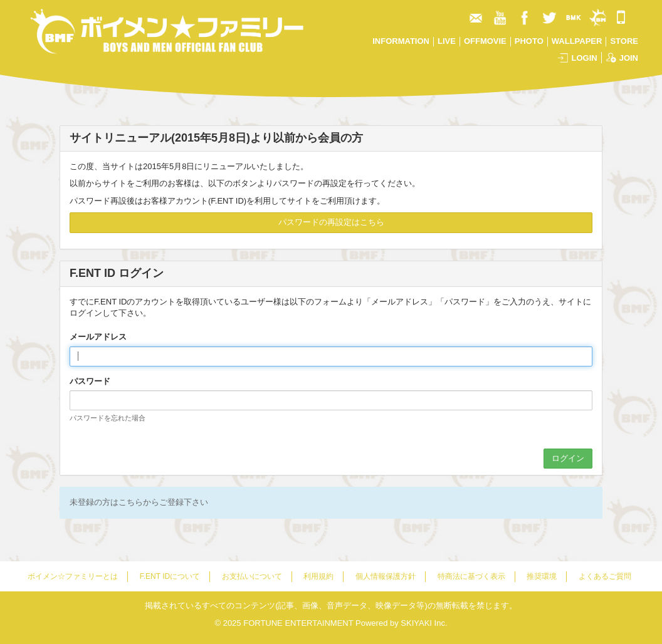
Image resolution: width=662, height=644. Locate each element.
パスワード (90, 381)
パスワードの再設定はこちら (331, 222)
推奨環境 (542, 576)
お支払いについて (252, 576)
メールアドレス (98, 337)
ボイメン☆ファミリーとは (73, 576)
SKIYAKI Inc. (424, 623)
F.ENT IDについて (170, 576)
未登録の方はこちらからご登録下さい (139, 502)
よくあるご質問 (605, 576)
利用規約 (318, 576)
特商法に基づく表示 (471, 576)
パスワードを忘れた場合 (108, 418)
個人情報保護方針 (386, 576)
